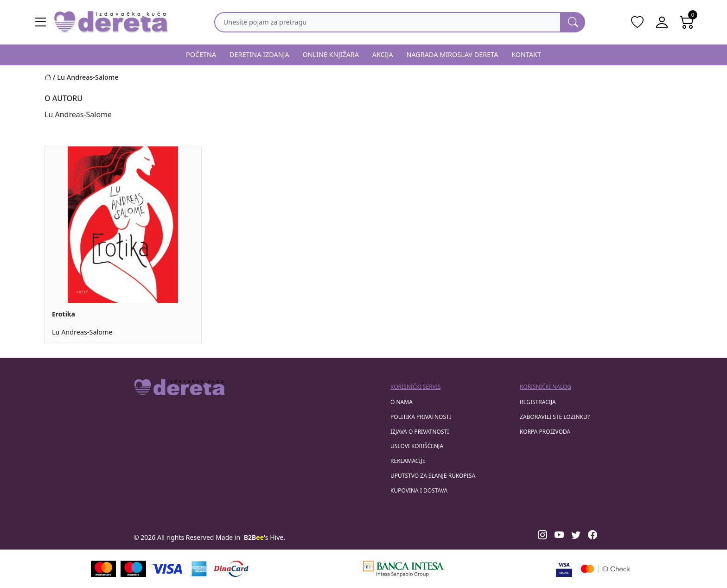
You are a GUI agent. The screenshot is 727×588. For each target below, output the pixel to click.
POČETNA (201, 54)
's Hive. (265, 537)
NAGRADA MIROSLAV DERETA (453, 54)
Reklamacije (408, 461)
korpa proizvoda (545, 432)
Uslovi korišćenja (417, 446)
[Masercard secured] (605, 569)
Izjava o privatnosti (420, 432)
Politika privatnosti (421, 417)
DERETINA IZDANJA (259, 54)
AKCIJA (383, 54)
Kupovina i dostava (419, 490)
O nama (402, 402)
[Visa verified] (564, 569)
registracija (538, 402)
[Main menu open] (41, 22)
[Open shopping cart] (687, 22)
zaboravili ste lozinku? (555, 417)
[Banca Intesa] (403, 569)
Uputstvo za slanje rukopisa (433, 476)
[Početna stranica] (51, 77)
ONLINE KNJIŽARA (331, 54)
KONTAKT (526, 54)
